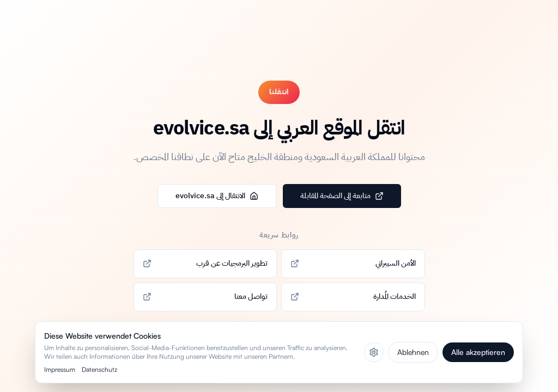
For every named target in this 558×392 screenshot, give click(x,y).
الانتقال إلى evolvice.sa (217, 196)
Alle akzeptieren (478, 352)
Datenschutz (99, 369)
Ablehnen (413, 352)
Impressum (60, 369)
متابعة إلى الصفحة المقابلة (342, 196)
